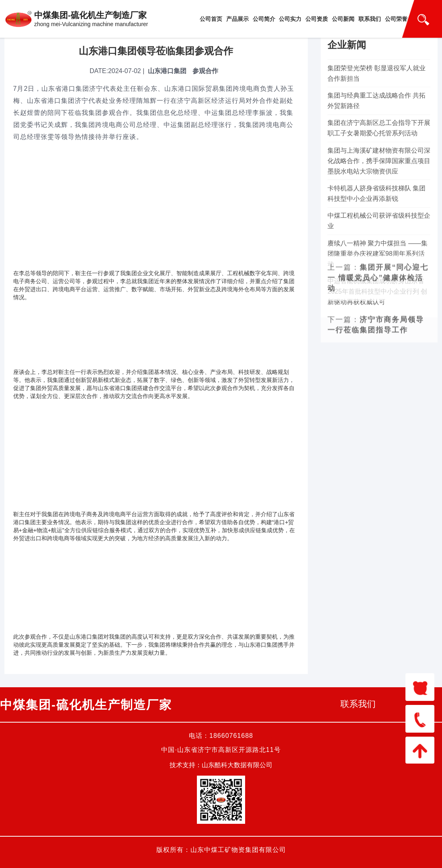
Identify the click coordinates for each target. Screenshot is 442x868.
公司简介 (264, 19)
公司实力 (290, 19)
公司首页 (211, 19)
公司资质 (317, 19)
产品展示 (237, 19)
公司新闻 (343, 19)
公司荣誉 (396, 19)
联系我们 (370, 19)
